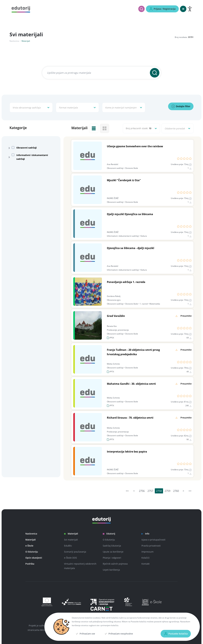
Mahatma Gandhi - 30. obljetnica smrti (131, 384)
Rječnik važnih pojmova (115, 564)
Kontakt (146, 564)
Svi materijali (71, 540)
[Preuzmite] (183, 316)
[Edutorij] (21, 9)
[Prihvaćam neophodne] (118, 634)
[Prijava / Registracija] (162, 9)
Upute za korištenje (113, 552)
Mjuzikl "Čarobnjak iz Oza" (124, 180)
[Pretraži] (141, 9)
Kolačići (146, 558)
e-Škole (29, 546)
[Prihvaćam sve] (85, 634)
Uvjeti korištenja (111, 570)
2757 (150, 491)
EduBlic (68, 546)
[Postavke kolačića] (176, 634)
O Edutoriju (32, 552)
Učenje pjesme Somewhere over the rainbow (135, 146)
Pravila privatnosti (151, 546)
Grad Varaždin (116, 316)
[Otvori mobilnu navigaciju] (183, 9)
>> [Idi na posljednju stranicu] (190, 491)
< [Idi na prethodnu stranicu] (134, 491)
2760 (176, 491)
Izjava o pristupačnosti (153, 540)
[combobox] (13, 107)
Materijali (31, 540)
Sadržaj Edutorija (112, 546)
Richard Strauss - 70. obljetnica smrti (130, 418)
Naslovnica (14, 41)
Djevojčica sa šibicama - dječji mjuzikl (131, 248)
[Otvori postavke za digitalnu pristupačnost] (190, 9)
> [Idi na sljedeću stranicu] (183, 491)
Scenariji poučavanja (75, 552)
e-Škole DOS (70, 558)
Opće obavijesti (34, 558)
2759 (167, 491)
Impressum (147, 552)
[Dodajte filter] (181, 106)
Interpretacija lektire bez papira (127, 452)
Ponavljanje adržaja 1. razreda (126, 282)
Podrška (30, 564)
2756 (142, 491)
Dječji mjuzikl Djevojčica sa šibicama (130, 214)
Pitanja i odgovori (112, 558)
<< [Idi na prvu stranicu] (127, 491)
